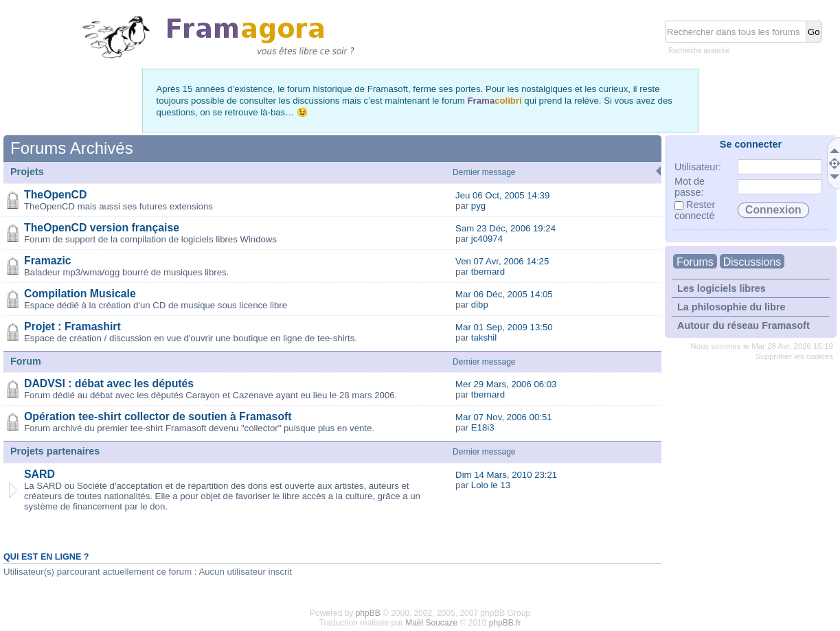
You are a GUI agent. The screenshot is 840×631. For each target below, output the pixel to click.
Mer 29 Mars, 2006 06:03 (506, 384)
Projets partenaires (55, 451)
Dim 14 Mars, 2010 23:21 (506, 475)
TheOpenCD (55, 195)
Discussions (752, 262)
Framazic (48, 261)
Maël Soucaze (431, 623)
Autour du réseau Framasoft (743, 325)
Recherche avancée (699, 50)
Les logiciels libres (722, 288)
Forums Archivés (72, 148)
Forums (695, 262)
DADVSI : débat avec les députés (109, 383)
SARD (39, 474)
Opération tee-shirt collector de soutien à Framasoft (158, 416)
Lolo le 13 (491, 485)
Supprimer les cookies (794, 356)
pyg (478, 206)
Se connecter (751, 144)
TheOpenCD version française (102, 228)
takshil (484, 337)
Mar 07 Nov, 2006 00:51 (504, 417)
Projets (27, 172)
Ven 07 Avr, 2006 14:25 (502, 261)
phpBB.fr (505, 623)
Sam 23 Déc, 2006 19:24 (506, 228)
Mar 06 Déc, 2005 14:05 (504, 294)
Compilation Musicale (80, 294)
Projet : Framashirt (72, 326)
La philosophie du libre (731, 307)
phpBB (368, 613)
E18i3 (483, 427)
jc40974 (487, 239)
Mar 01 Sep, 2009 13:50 (504, 327)
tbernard (488, 272)
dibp (480, 305)
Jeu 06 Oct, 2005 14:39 (502, 195)
